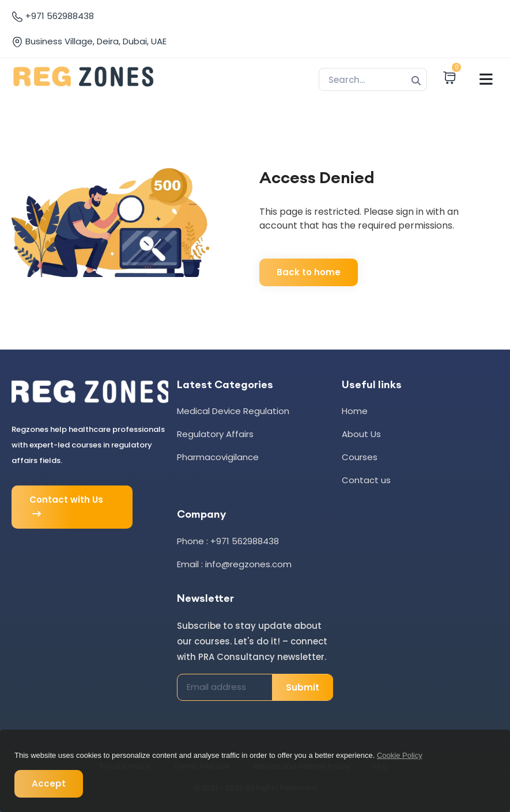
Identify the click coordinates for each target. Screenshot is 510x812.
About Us (361, 434)
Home (355, 411)
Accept (49, 783)
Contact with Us (66, 507)
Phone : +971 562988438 (228, 541)
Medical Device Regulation (233, 411)
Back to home (309, 272)
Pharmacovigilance (218, 457)
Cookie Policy (400, 755)
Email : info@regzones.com (234, 564)
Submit (303, 687)
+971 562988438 (53, 16)
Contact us (366, 480)
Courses (360, 457)
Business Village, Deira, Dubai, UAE (89, 41)
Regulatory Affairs (215, 434)
